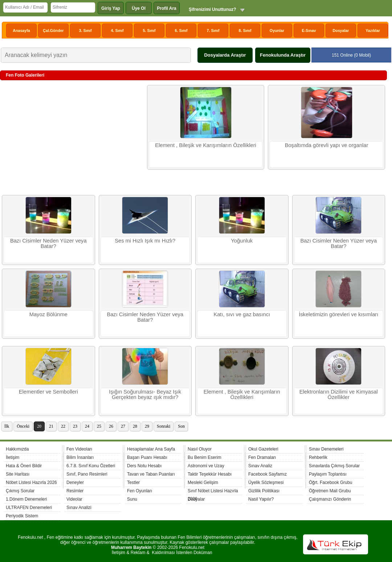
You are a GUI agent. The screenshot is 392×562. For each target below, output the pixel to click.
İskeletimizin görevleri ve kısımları (338, 314)
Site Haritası (18, 474)
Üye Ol (139, 8)
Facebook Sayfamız (268, 474)
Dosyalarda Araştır (225, 55)
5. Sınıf (149, 30)
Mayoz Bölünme (48, 314)
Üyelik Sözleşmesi (266, 482)
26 (111, 426)
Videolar (74, 499)
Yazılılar (373, 30)
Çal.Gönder (53, 30)
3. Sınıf (85, 30)
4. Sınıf (117, 30)
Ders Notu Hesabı (144, 466)
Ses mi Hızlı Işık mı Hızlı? (145, 241)
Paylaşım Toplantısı (328, 474)
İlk (7, 426)
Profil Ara (167, 8)
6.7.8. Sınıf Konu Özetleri (91, 466)
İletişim (13, 457)
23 (75, 426)
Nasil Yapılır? (261, 499)
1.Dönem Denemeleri (26, 499)
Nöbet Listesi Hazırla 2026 (31, 482)
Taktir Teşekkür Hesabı (210, 474)
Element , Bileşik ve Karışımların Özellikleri (206, 145)
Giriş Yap (111, 8)
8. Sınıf (245, 30)
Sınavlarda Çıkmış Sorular (334, 466)
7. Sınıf (213, 30)
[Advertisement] (73, 138)
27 (123, 426)
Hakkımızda (17, 449)
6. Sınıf (181, 30)
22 (63, 426)
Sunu (132, 499)
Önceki (23, 426)
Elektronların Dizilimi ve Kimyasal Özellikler (339, 394)
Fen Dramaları (262, 457)
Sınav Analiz (260, 466)
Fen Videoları (79, 449)
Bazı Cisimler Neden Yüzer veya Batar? (48, 243)
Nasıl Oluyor (200, 449)
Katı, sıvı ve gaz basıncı (242, 314)
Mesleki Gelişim (203, 482)
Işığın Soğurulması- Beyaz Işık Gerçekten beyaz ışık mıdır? (145, 394)
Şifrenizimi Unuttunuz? (213, 9)
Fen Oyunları (140, 491)
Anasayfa (21, 30)
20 (39, 426)
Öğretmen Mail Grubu (330, 491)
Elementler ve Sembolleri (48, 392)
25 (99, 426)
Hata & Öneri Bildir (24, 466)
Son (181, 426)
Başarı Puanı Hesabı (147, 457)
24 (87, 426)
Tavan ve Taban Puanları (151, 474)
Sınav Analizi (79, 508)
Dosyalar (341, 30)
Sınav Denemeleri (326, 449)
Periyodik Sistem (22, 516)
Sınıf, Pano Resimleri (87, 474)
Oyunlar (277, 30)
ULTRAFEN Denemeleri (29, 508)
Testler (133, 482)
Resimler (75, 491)
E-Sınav (309, 30)
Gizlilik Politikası (264, 491)
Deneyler (75, 482)
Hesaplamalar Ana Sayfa (151, 449)
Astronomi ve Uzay (206, 466)
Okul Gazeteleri (263, 449)
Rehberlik (318, 457)
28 (135, 426)
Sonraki (164, 426)
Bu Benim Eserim (205, 457)
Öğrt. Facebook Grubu (330, 482)
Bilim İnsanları (80, 457)
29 (147, 426)
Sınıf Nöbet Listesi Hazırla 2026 (213, 492)
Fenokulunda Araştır (283, 55)
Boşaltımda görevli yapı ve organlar (327, 145)
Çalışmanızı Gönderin (330, 499)
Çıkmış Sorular (20, 491)
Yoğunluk (242, 241)
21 (51, 426)
